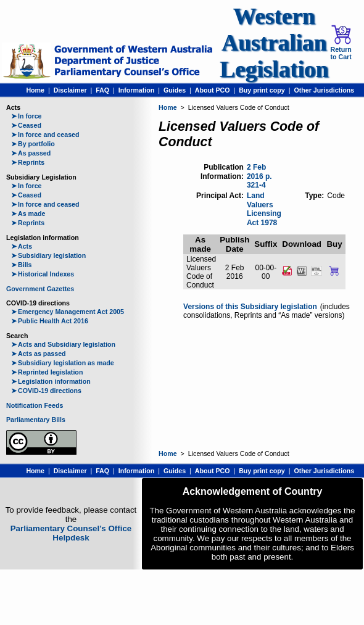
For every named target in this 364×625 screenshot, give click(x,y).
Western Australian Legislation (274, 43)
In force (27, 116)
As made (28, 213)
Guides (175, 90)
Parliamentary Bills (36, 420)
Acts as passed (39, 354)
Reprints (28, 162)
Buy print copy (262, 90)
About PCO (213, 90)
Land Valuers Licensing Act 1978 (264, 209)
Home (35, 90)
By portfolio (33, 144)
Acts (22, 246)
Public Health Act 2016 (50, 321)
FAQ (102, 90)
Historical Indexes (43, 274)
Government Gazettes (40, 289)
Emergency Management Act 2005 (68, 312)
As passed (31, 153)
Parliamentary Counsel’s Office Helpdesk (71, 533)
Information (137, 90)
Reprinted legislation (47, 372)
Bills (22, 265)
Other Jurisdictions (324, 90)
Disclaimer (70, 90)
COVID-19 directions (46, 391)
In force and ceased (45, 135)
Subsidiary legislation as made (63, 363)
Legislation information (51, 381)
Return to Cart (341, 43)
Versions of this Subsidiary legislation (250, 307)
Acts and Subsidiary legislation (63, 344)
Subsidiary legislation (48, 255)
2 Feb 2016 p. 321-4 (259, 176)
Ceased (26, 125)
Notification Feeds (35, 405)
